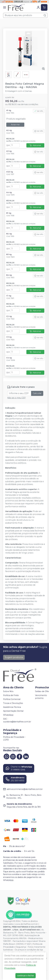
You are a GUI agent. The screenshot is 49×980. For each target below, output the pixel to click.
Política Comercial (12, 699)
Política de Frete (11, 695)
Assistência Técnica (12, 707)
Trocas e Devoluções (13, 703)
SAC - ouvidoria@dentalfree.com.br (17, 720)
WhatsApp (8, 715)
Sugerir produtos (14, 657)
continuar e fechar (25, 976)
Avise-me (15, 125)
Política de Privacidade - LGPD (14, 738)
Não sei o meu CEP (16, 398)
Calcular (37, 393)
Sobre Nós (8, 691)
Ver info (39, 111)
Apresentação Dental (13, 711)
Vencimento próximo (41, 697)
